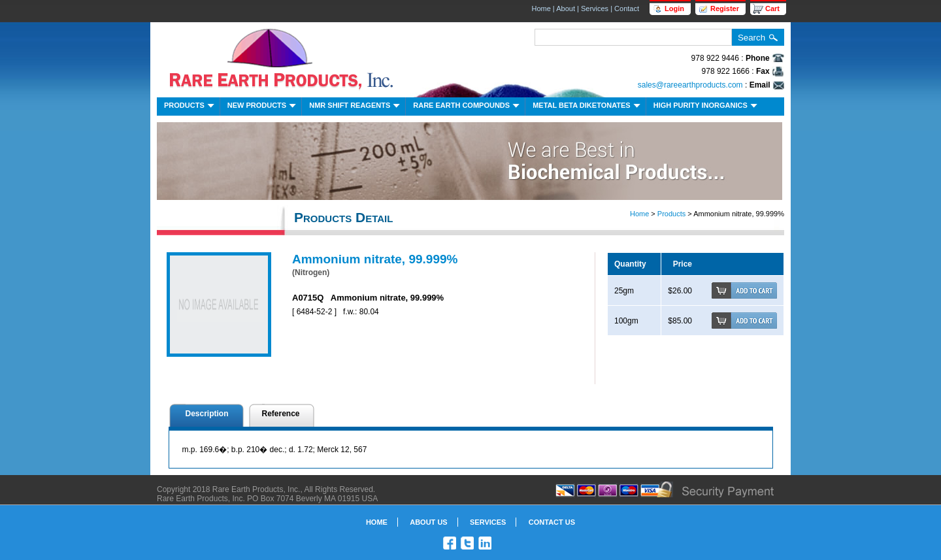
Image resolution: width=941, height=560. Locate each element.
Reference (281, 414)
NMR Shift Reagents (356, 107)
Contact (627, 8)
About (566, 8)
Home (541, 8)
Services (595, 8)
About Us (428, 522)
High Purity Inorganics (707, 107)
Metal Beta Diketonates (588, 107)
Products (190, 107)
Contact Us (552, 522)
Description (207, 414)
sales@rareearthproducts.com (690, 85)
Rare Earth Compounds (468, 107)
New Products (263, 107)
